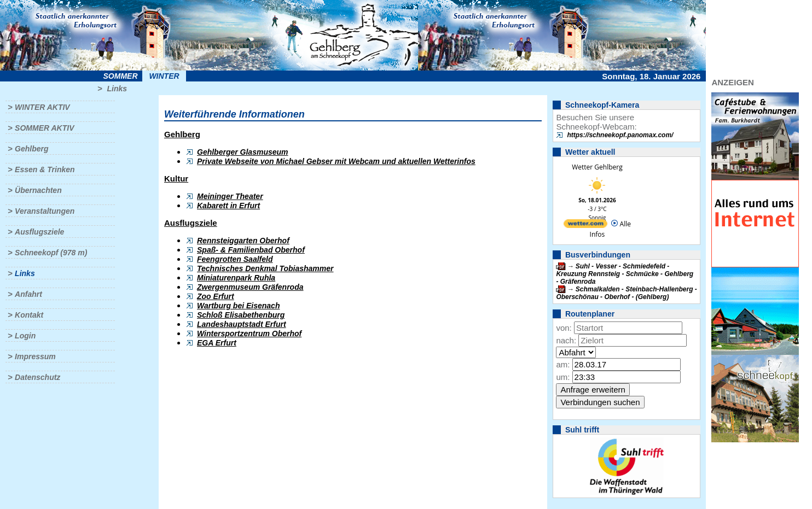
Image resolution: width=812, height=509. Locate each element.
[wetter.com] (585, 226)
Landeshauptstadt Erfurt (242, 324)
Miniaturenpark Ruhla (236, 278)
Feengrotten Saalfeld (235, 259)
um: (563, 377)
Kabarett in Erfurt (228, 206)
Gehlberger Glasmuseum (243, 152)
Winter (164, 76)
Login (25, 336)
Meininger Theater (230, 196)
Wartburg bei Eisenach (238, 306)
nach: (566, 340)
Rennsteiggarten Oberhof (243, 241)
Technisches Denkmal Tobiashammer (265, 268)
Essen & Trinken (45, 169)
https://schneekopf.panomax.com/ (620, 135)
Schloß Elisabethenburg (241, 315)
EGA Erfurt (217, 343)
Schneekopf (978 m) (51, 253)
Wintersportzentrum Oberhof (249, 334)
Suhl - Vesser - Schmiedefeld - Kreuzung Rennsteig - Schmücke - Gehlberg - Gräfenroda (625, 274)
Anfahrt (28, 294)
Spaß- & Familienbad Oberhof (251, 250)
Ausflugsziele (39, 232)
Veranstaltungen (45, 211)
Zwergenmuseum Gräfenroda (250, 287)
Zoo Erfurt (216, 296)
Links (117, 89)
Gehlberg (31, 149)
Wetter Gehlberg (597, 167)
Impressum (35, 356)
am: (563, 364)
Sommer (121, 76)
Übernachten (38, 190)
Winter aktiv (42, 107)
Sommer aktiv (44, 128)
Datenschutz (37, 377)
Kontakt (29, 315)
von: (564, 328)
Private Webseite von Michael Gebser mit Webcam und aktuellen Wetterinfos (336, 161)
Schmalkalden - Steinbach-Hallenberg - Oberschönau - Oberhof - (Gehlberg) (626, 293)
